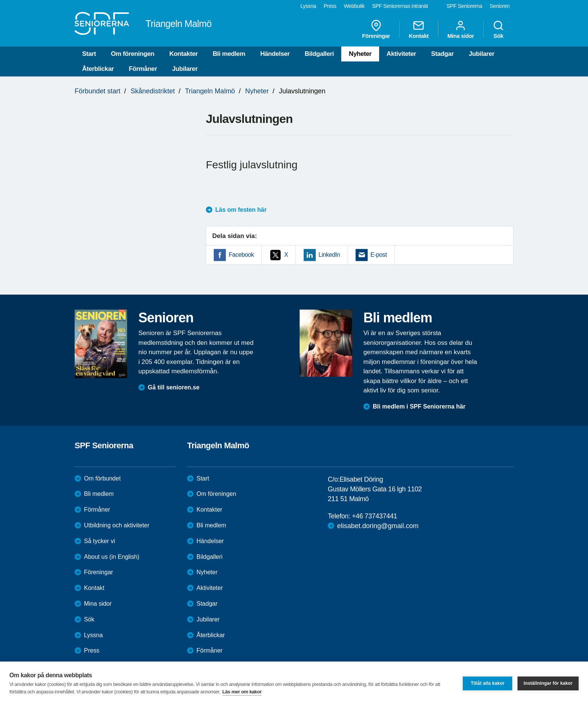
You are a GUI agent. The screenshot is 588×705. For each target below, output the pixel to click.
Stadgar (443, 54)
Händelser (275, 54)
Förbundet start (97, 91)
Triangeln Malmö (210, 91)
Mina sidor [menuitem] (461, 29)
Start (89, 54)
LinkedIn (329, 255)
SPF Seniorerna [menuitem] (464, 6)
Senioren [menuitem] (500, 6)
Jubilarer (481, 54)
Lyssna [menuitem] (308, 6)
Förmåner (143, 69)
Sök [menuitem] (498, 29)
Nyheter (360, 54)
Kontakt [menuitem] (419, 29)
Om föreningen (133, 54)
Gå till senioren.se (174, 387)
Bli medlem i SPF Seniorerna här (419, 406)
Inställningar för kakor (548, 683)
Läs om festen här (241, 210)
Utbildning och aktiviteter (117, 525)
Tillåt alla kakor (487, 683)
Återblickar (98, 69)
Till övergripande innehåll (0, 0)
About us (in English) (112, 557)
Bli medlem (229, 54)
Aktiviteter (401, 54)
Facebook (241, 255)
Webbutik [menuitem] (354, 6)
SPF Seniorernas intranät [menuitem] (400, 6)
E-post (379, 255)
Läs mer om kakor (242, 692)
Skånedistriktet (153, 91)
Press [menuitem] (330, 6)
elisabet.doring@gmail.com (378, 526)
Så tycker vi (100, 541)
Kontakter (183, 54)
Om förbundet (102, 478)
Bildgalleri (319, 54)
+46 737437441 (374, 516)
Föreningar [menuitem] (376, 29)
